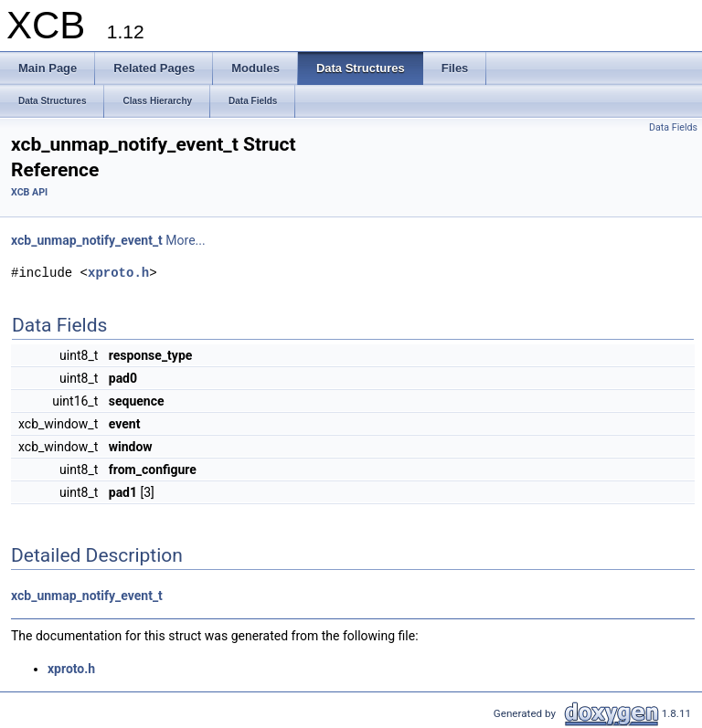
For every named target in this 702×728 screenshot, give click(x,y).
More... (185, 240)
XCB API (29, 192)
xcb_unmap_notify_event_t (87, 240)
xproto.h (118, 273)
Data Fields (673, 127)
